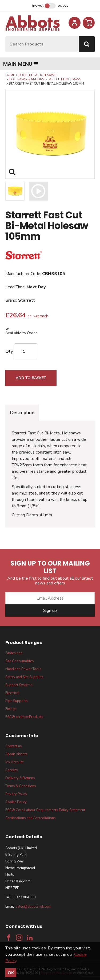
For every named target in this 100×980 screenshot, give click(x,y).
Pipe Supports (17, 701)
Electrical (12, 693)
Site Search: (5, 36)
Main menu (21, 64)
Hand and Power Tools (23, 669)
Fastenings (14, 653)
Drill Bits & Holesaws (37, 75)
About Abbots (16, 754)
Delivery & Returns (20, 778)
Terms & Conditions (21, 786)
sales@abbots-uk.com (33, 907)
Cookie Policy (16, 802)
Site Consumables (20, 661)
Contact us (14, 746)
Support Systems (19, 685)
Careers (12, 770)
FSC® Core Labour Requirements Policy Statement (45, 810)
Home (10, 75)
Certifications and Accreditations (31, 818)
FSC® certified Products (24, 717)
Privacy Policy (16, 794)
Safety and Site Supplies (24, 677)
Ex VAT (63, 6)
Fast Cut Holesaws (64, 79)
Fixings (11, 709)
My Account (14, 762)
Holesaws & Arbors (26, 79)
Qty (9, 351)
